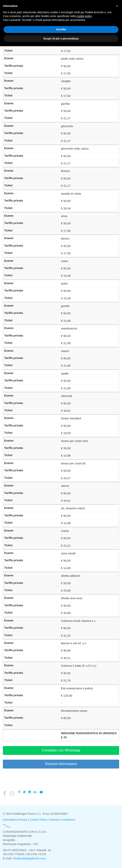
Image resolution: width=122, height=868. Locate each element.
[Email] (41, 792)
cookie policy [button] (84, 16)
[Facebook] (19, 792)
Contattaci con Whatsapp (61, 750)
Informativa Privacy (15, 820)
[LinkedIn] (30, 792)
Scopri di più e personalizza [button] (61, 39)
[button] (117, 6)
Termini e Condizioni (62, 820)
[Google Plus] (35, 792)
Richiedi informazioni (61, 764)
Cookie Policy (38, 820)
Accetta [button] (61, 29)
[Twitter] (24, 792)
